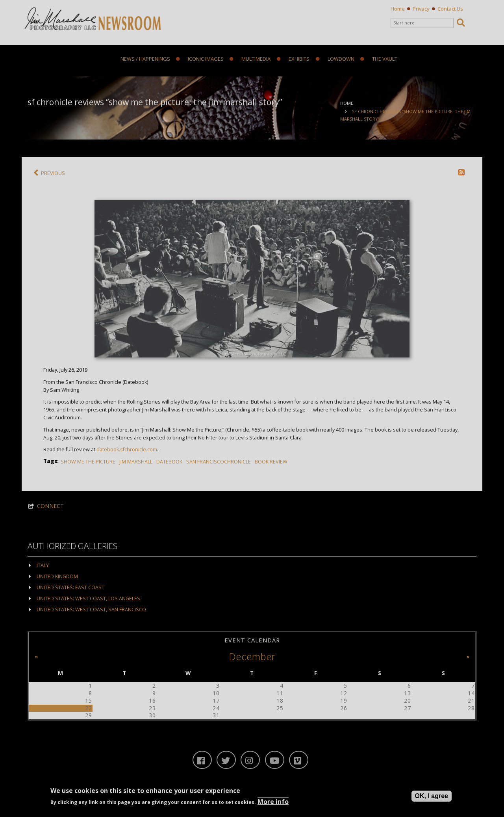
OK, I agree (432, 796)
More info (273, 802)
